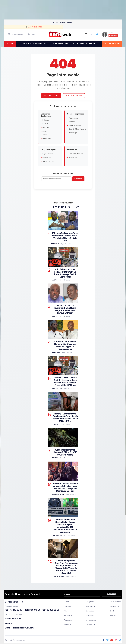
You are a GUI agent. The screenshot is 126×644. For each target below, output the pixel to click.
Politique (46, 120)
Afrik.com (113, 616)
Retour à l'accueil (51, 95)
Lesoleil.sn (67, 607)
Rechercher (78, 179)
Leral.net (67, 602)
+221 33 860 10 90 (32, 610)
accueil (10, 44)
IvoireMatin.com (115, 607)
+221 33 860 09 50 (51, 610)
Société (45, 124)
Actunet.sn (68, 625)
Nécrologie (73, 133)
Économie (46, 127)
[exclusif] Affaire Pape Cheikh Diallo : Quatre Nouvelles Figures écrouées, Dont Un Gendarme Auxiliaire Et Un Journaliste (65, 526)
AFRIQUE (84, 44)
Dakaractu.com (91, 625)
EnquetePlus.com (115, 602)
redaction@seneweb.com (22, 628)
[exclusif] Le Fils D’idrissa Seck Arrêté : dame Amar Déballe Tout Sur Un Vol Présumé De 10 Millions (65, 381)
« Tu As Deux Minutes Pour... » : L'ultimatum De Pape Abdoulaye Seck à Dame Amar (65, 273)
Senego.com (90, 602)
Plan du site (73, 158)
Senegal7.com (90, 611)
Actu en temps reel (67, 22)
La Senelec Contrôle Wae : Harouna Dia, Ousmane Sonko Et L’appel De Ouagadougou (65, 345)
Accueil (56, 22)
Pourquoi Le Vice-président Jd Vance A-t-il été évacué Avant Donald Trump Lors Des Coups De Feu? (65, 487)
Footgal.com (68, 616)
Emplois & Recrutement (77, 129)
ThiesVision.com (91, 607)
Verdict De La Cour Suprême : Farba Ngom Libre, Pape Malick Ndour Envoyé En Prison (65, 309)
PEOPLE (92, 44)
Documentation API (76, 154)
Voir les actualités (74, 96)
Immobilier (73, 122)
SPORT (68, 44)
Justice (55, 280)
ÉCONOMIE (37, 44)
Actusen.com (68, 620)
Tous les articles (48, 161)
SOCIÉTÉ (47, 44)
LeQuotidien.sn (91, 620)
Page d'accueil (48, 154)
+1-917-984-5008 (13, 619)
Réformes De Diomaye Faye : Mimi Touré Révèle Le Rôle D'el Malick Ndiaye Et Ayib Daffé (65, 237)
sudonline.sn (90, 616)
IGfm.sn (66, 611)
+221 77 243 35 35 (13, 610)
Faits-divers (57, 388)
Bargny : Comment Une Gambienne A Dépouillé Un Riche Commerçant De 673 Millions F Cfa (65, 417)
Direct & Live (47, 158)
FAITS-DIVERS (58, 44)
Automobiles (74, 118)
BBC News (113, 611)
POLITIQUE (27, 44)
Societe (56, 424)
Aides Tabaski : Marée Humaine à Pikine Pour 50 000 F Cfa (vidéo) (65, 452)
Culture (45, 135)
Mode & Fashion (75, 125)
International (47, 139)
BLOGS (75, 44)
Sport (45, 131)
